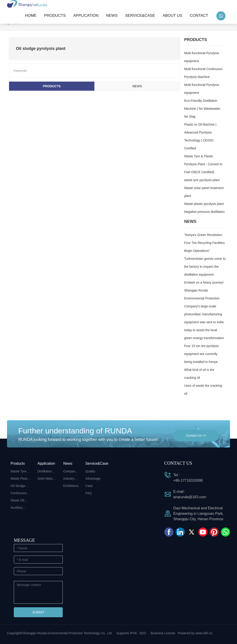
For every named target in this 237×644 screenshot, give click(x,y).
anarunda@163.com (190, 497)
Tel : (177, 475)
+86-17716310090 (188, 480)
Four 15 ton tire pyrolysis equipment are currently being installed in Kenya (201, 354)
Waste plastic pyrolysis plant (204, 204)
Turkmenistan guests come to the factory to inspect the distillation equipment (205, 267)
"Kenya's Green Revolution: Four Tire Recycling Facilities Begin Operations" (204, 243)
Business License (163, 633)
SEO (143, 633)
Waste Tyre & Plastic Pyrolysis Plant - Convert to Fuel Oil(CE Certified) (203, 164)
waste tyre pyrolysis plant (202, 180)
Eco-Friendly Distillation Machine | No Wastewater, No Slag (202, 109)
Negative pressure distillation (204, 212)
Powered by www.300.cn (195, 633)
